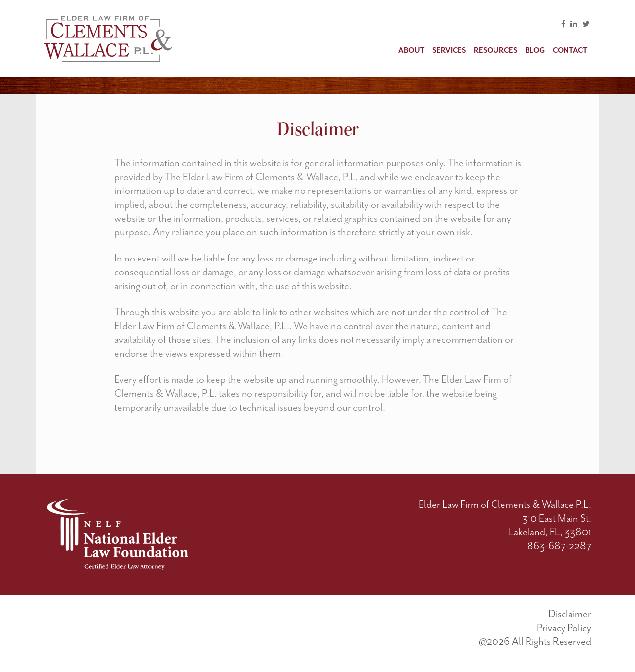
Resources (495, 51)
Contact (570, 51)
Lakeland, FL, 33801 (550, 532)
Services (449, 51)
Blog (535, 51)
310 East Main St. (557, 518)
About (411, 51)
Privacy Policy (564, 628)
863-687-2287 (559, 546)
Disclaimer (570, 614)
